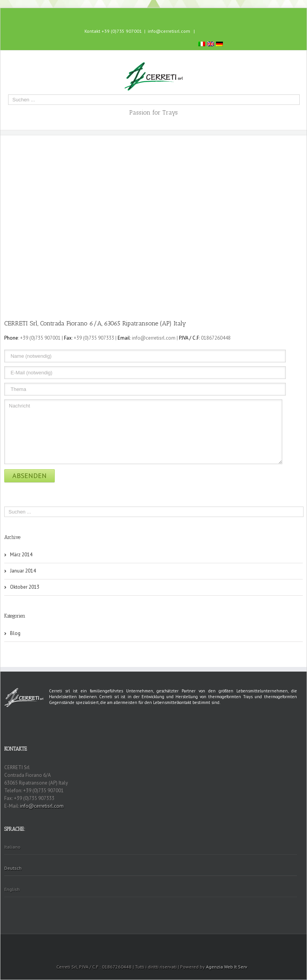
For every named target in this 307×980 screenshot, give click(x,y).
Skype (160, 16)
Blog (15, 633)
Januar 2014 (23, 571)
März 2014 (21, 555)
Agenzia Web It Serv (227, 967)
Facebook (146, 15)
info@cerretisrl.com (169, 31)
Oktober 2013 (25, 587)
